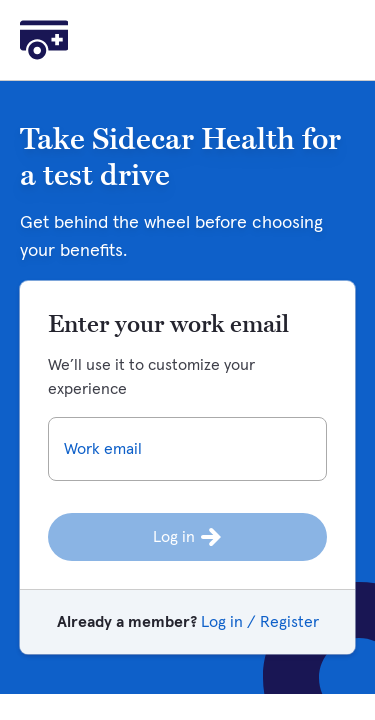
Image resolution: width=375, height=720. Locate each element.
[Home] (44, 40)
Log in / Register (260, 622)
